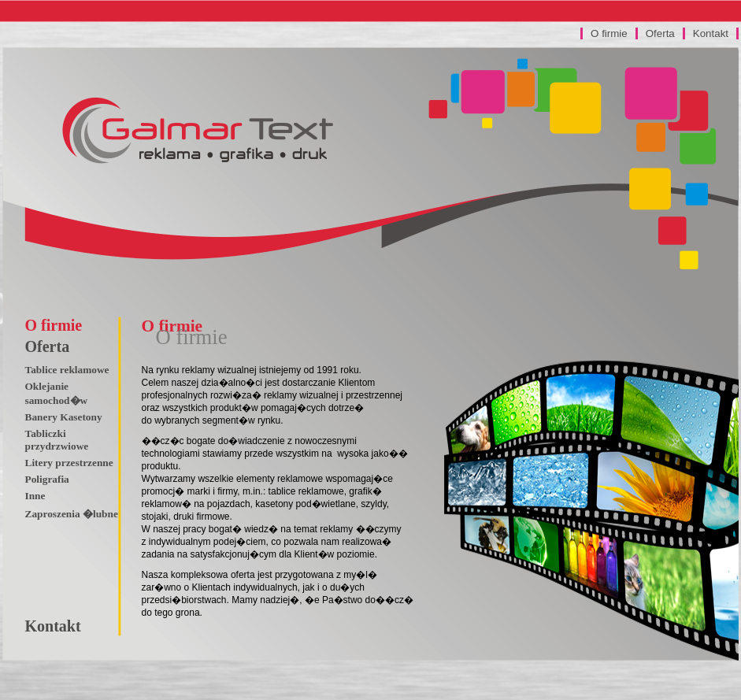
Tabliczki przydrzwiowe (57, 440)
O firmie (609, 33)
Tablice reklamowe (67, 370)
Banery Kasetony (64, 417)
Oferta (660, 33)
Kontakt (711, 33)
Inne (35, 496)
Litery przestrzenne (69, 463)
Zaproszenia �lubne (72, 514)
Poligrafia (47, 479)
